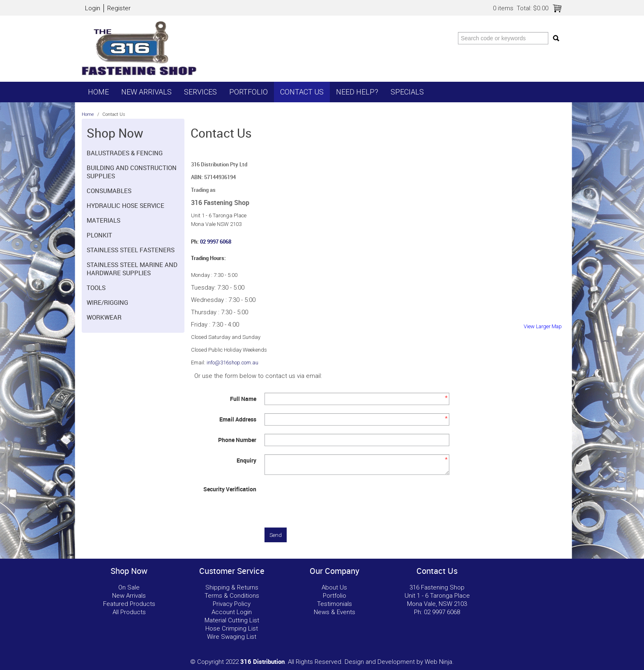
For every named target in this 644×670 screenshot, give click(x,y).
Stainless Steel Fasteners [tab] (131, 250)
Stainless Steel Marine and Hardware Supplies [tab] (132, 269)
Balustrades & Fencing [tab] (125, 153)
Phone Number (237, 440)
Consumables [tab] (109, 191)
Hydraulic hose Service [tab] (125, 205)
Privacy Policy (232, 604)
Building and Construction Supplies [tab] (132, 172)
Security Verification (230, 489)
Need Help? (357, 92)
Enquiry (246, 460)
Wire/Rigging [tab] (107, 302)
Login (93, 8)
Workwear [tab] (104, 317)
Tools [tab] (96, 288)
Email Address (238, 419)
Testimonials (335, 604)
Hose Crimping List (232, 629)
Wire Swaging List (232, 637)
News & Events (335, 612)
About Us (334, 587)
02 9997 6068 (216, 242)
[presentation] (327, 499)
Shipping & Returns (232, 587)
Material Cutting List (232, 620)
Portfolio (248, 92)
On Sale (129, 587)
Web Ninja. (439, 662)
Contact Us (302, 92)
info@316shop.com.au (232, 363)
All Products (129, 612)
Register (119, 8)
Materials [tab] (103, 220)
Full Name (243, 399)
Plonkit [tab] (99, 235)
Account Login (232, 612)
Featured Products (129, 604)
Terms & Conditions (232, 596)
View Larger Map (543, 326)
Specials (407, 92)
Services (200, 92)
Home (98, 92)
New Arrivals (146, 92)
